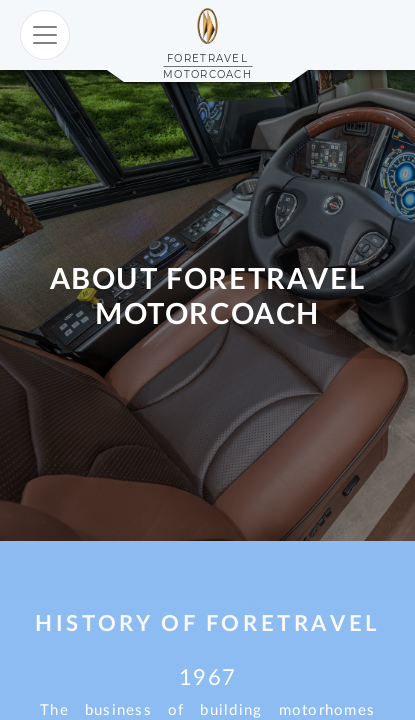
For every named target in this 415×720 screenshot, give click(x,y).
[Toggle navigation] (45, 35)
